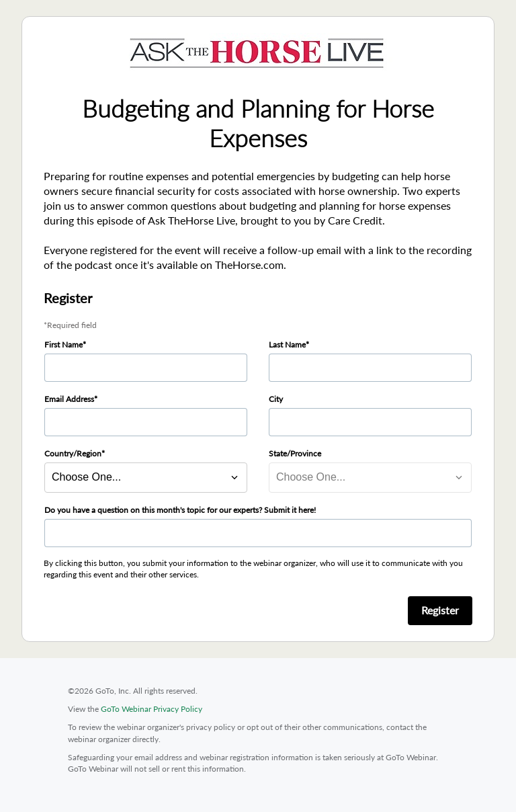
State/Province (295, 453)
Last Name (287, 344)
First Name (63, 344)
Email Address (69, 399)
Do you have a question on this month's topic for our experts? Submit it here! (180, 510)
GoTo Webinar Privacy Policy (152, 709)
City (276, 399)
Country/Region (73, 453)
